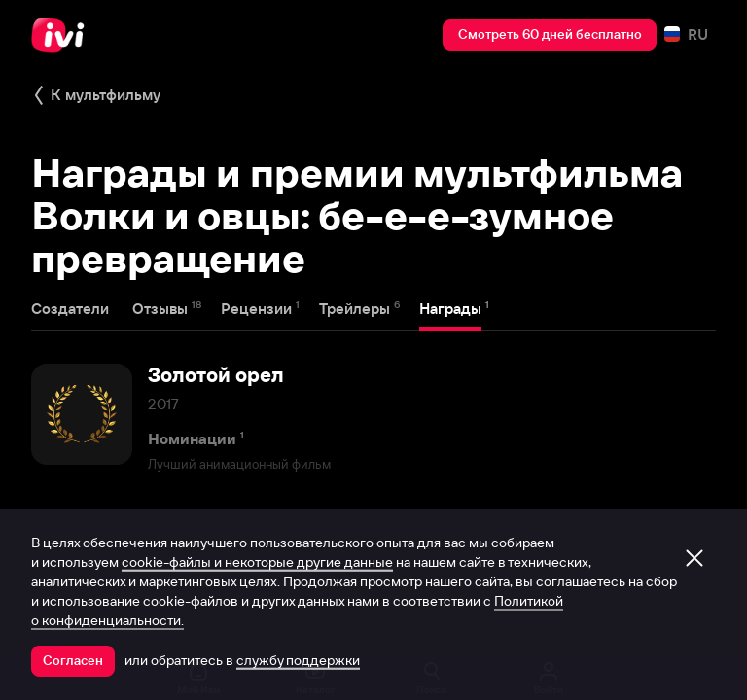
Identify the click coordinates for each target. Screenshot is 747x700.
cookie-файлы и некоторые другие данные (257, 562)
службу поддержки (298, 660)
